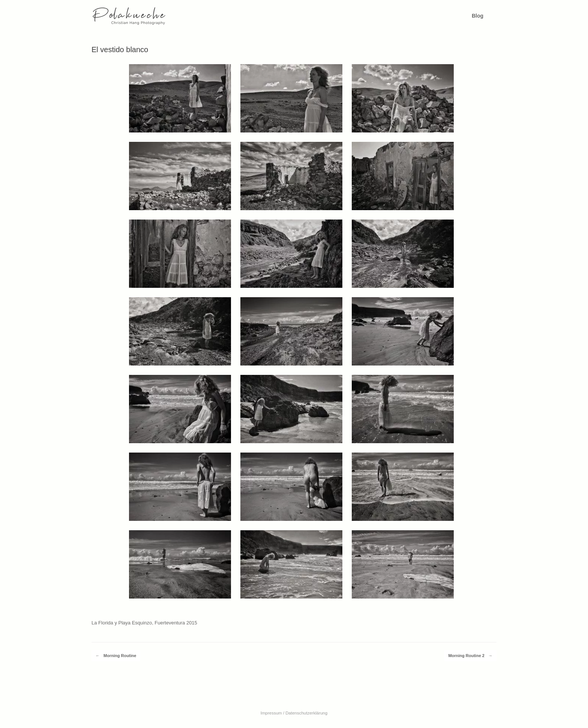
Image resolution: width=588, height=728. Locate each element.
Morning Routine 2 (470, 656)
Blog (478, 16)
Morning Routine (116, 656)
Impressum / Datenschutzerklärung (294, 713)
